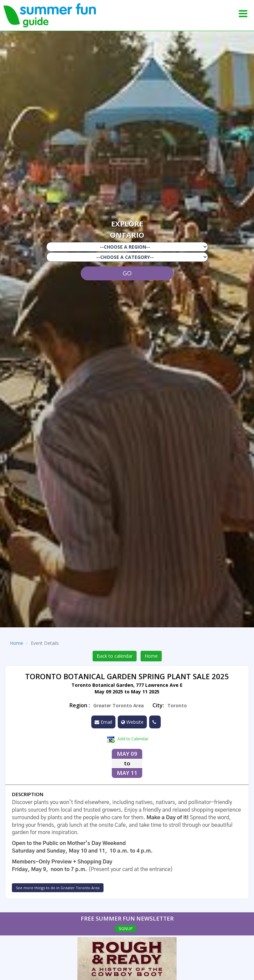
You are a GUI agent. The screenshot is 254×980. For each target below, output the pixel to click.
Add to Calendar (128, 739)
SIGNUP (126, 929)
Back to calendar (115, 656)
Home (17, 643)
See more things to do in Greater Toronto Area (58, 888)
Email (103, 722)
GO (127, 273)
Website (132, 722)
